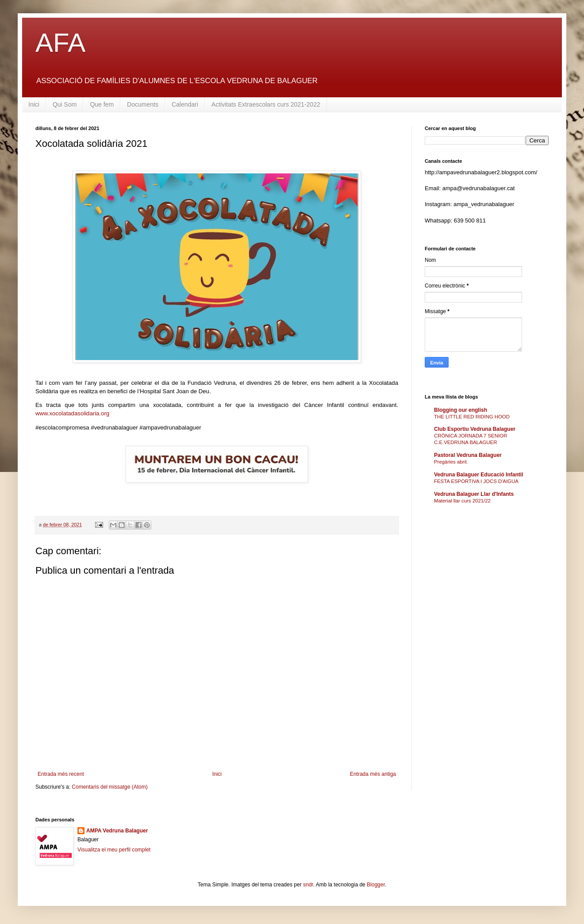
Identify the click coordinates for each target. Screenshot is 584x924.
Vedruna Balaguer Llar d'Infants (474, 494)
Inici (34, 104)
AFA (60, 43)
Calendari (185, 104)
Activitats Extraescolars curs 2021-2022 (266, 104)
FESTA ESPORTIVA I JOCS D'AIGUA (476, 481)
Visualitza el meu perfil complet (114, 850)
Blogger (376, 885)
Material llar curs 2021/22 (462, 501)
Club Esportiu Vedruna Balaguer (475, 429)
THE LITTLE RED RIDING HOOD (472, 417)
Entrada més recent (61, 774)
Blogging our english (461, 410)
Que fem (102, 104)
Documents (143, 104)
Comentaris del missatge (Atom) (109, 787)
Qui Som (65, 104)
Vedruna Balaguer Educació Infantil (478, 475)
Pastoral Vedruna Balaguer (468, 455)
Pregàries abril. (451, 462)
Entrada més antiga (373, 774)
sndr (308, 885)
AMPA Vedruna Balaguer (117, 831)
